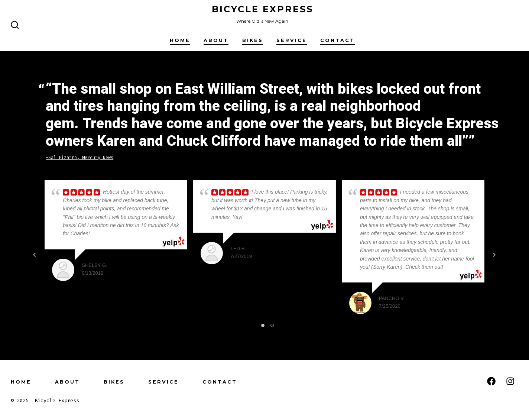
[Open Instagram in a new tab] (510, 381)
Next (494, 255)
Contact (337, 40)
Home (180, 40)
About (216, 40)
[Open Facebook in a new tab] (491, 381)
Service (292, 40)
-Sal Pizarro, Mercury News (79, 158)
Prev (35, 255)
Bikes (253, 40)
